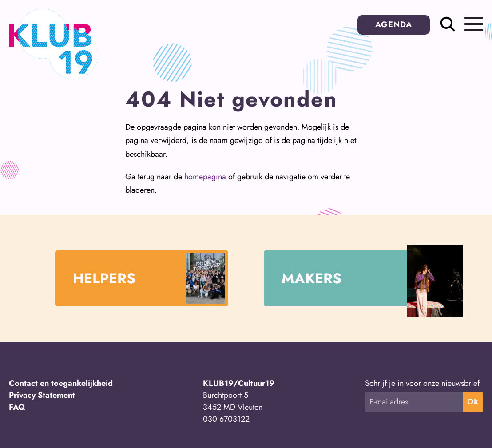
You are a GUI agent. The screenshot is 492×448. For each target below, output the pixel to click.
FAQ (17, 407)
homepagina (205, 177)
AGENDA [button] (394, 24)
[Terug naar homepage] (54, 76)
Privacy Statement (42, 395)
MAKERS (359, 278)
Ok (473, 402)
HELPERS (149, 278)
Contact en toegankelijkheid (61, 383)
